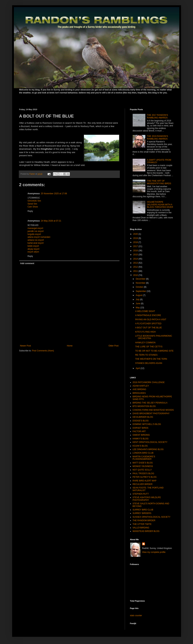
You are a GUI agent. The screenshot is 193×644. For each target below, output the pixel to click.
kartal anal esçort (36, 243)
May (138, 308)
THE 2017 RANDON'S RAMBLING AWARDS (157, 116)
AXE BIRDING (139, 389)
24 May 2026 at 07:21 (51, 221)
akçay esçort (34, 249)
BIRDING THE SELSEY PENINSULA (150, 403)
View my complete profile (154, 552)
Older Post (114, 346)
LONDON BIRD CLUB (143, 453)
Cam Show (33, 207)
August (139, 295)
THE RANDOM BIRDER (144, 520)
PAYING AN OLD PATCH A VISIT (151, 320)
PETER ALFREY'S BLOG (145, 477)
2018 (136, 242)
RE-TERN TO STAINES (146, 355)
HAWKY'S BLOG (141, 439)
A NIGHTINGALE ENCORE (148, 315)
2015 (136, 255)
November (141, 283)
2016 (136, 251)
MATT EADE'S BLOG (143, 463)
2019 (136, 238)
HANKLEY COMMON (145, 343)
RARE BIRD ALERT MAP (145, 481)
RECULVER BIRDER (143, 484)
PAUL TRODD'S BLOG (143, 473)
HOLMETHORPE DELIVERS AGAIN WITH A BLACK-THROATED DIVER (160, 205)
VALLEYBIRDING (141, 528)
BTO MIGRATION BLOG (144, 406)
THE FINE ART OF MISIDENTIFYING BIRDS (159, 182)
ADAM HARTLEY (141, 386)
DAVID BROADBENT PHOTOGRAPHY (151, 413)
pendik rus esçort (36, 231)
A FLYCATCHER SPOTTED (148, 324)
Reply (30, 211)
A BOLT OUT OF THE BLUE (148, 328)
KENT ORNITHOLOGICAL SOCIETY (150, 442)
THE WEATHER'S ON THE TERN (151, 359)
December (141, 279)
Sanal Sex (32, 204)
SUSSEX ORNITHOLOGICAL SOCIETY (152, 517)
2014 (136, 259)
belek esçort (33, 246)
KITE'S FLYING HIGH (145, 332)
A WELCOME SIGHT (145, 311)
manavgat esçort (35, 228)
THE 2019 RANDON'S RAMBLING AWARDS (157, 137)
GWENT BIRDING (141, 435)
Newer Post (26, 346)
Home (70, 346)
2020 (136, 234)
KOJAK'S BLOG (140, 446)
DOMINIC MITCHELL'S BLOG (147, 424)
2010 (136, 275)
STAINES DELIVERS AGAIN (149, 363)
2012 (136, 267)
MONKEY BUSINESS (143, 466)
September (141, 291)
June (138, 304)
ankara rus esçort (36, 240)
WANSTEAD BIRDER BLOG (146, 531)
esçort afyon (33, 252)
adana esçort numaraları (39, 237)
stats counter (136, 615)
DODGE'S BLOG (141, 421)
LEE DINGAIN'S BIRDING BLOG (148, 449)
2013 (136, 263)
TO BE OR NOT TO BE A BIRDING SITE (154, 351)
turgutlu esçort (34, 234)
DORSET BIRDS (141, 428)
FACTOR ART (139, 431)
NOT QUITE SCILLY (142, 470)
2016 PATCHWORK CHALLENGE (149, 382)
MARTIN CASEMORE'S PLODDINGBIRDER (144, 458)
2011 (136, 271)
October (140, 287)
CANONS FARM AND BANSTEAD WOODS (153, 410)
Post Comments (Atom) (43, 351)
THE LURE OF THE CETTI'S (149, 347)
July (138, 299)
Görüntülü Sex (34, 201)
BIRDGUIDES (139, 393)
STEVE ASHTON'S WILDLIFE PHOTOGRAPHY (147, 499)
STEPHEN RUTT (141, 494)
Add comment (27, 263)
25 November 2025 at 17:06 (54, 194)
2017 (136, 246)
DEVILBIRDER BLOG (143, 417)
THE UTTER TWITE (142, 524)
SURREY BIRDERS (142, 513)
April (138, 368)
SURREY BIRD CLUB (143, 510)
